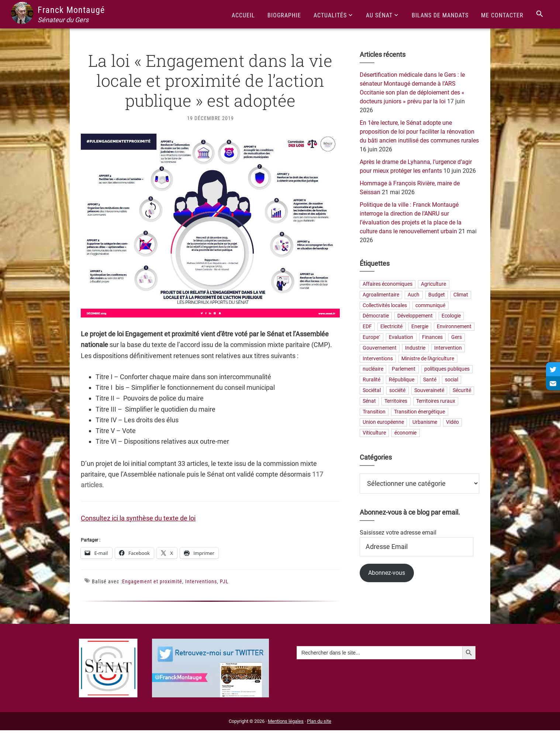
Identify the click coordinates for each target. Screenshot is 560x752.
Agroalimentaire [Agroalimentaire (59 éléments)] (381, 295)
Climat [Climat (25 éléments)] (461, 295)
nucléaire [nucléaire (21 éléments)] (373, 369)
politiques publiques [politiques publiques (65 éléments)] (447, 369)
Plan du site (319, 721)
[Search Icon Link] (540, 14)
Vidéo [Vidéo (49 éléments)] (452, 423)
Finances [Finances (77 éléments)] (432, 337)
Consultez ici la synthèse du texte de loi (138, 518)
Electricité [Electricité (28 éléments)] (391, 327)
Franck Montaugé (71, 10)
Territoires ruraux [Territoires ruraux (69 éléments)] (436, 401)
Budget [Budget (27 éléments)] (437, 295)
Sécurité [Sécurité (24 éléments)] (462, 390)
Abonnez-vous (387, 573)
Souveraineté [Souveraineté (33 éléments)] (429, 390)
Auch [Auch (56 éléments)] (414, 295)
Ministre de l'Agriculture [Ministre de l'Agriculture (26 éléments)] (428, 359)
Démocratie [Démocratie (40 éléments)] (376, 316)
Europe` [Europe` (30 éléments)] (371, 337)
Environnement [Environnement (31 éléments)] (454, 327)
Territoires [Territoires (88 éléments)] (396, 401)
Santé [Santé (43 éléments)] (430, 380)
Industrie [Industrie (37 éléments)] (415, 348)
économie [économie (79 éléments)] (405, 433)
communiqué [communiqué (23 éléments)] (430, 305)
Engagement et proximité (152, 581)
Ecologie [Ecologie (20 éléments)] (451, 316)
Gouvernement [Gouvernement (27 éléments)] (380, 348)
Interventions (201, 581)
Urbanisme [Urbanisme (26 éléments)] (425, 423)
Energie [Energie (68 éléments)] (420, 327)
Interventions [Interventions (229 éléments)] (378, 359)
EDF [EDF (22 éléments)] (367, 327)
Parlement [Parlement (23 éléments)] (404, 369)
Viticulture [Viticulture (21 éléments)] (374, 433)
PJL (224, 581)
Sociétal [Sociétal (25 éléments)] (372, 390)
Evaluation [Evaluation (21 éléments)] (401, 337)
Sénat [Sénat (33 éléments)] (369, 401)
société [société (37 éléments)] (397, 390)
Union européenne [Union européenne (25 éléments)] (383, 423)
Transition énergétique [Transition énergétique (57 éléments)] (419, 412)
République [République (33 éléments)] (402, 380)
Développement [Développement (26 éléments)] (415, 316)
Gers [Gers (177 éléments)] (457, 337)
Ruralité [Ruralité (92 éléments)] (371, 380)
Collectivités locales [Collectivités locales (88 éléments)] (385, 305)
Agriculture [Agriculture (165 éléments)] (433, 284)
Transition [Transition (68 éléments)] (374, 412)
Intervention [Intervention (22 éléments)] (448, 348)
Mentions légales (286, 721)
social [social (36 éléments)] (452, 380)
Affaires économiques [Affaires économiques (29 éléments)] (388, 284)
